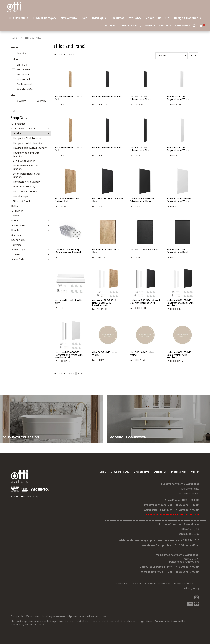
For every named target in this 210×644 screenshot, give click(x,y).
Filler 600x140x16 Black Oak (107, 97)
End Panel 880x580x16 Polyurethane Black (142, 200)
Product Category (45, 18)
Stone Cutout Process (157, 584)
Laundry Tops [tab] (21, 196)
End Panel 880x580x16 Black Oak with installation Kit (145, 302)
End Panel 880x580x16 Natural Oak (67, 200)
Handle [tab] (15, 230)
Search (194, 26)
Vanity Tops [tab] (18, 250)
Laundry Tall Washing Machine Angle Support (68, 251)
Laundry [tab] (16, 133)
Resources (118, 18)
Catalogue (99, 18)
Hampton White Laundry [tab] (27, 182)
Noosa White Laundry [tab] (25, 191)
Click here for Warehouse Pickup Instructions (173, 515)
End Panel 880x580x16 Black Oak (108, 200)
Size (13, 95)
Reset (14, 111)
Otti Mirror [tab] (17, 211)
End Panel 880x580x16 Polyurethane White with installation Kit (69, 355)
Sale (84, 18)
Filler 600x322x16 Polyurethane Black (177, 251)
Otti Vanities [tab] (18, 124)
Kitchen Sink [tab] (18, 240)
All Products (20, 18)
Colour (15, 59)
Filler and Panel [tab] (21, 201)
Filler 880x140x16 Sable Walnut (105, 354)
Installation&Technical (129, 584)
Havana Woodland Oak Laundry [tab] (26, 154)
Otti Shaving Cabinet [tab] (23, 129)
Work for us (165, 26)
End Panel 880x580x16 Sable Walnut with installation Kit (179, 355)
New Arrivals (69, 18)
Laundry (15, 38)
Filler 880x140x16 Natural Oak (68, 149)
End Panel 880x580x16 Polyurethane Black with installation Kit (180, 303)
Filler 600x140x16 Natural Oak (68, 98)
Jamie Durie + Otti (158, 18)
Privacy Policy (192, 588)
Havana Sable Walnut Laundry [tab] (30, 148)
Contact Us (149, 26)
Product (15, 48)
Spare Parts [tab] (18, 259)
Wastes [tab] (16, 254)
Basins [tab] (15, 221)
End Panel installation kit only (68, 302)
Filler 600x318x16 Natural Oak (105, 251)
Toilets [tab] (15, 216)
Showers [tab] (16, 235)
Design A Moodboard (188, 18)
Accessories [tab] (18, 225)
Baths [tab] (15, 206)
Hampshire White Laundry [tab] (27, 143)
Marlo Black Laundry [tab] (24, 187)
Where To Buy (129, 26)
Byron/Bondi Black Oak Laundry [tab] (26, 167)
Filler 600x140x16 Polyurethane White (178, 98)
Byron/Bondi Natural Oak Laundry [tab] (27, 175)
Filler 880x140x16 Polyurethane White (178, 149)
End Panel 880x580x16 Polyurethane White (179, 200)
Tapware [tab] (16, 245)
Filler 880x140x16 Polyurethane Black (140, 149)
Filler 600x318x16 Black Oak (144, 250)
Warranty (135, 18)
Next (83, 373)
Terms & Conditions (185, 584)
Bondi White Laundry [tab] (25, 161)
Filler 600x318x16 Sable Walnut (142, 354)
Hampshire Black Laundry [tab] (27, 138)
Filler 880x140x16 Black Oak (107, 148)
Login (112, 26)
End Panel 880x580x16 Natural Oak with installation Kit (104, 303)
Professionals (182, 26)
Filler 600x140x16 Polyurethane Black (140, 98)
